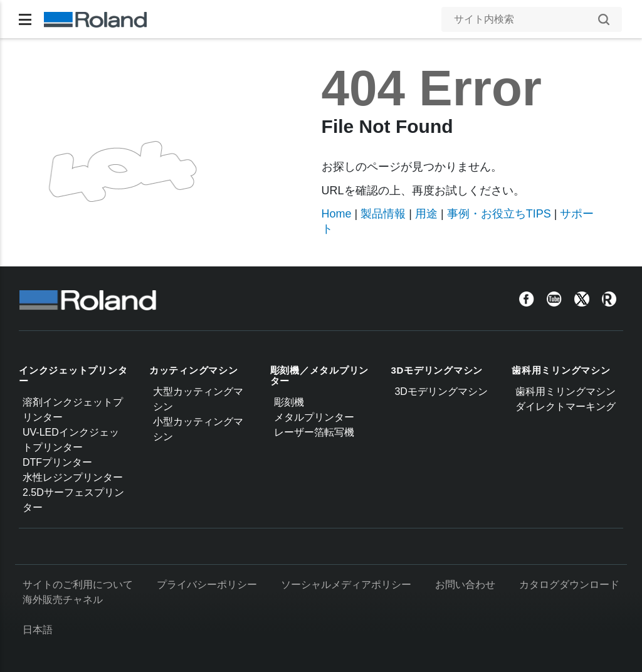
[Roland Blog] (609, 299)
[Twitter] (582, 299)
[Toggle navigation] (25, 19)
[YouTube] (554, 299)
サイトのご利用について (78, 585)
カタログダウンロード (569, 585)
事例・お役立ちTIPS (499, 214)
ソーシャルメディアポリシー (346, 585)
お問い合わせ (465, 585)
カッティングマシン (194, 370)
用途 (426, 214)
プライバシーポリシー (207, 585)
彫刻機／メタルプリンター (320, 375)
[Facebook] (527, 299)
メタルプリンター (314, 417)
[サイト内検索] (525, 19)
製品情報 (383, 214)
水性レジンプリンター (73, 477)
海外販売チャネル (63, 600)
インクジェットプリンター (73, 375)
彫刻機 (289, 402)
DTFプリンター (57, 462)
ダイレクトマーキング (566, 407)
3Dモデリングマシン (437, 370)
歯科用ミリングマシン (561, 370)
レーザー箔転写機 (314, 432)
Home (337, 214)
